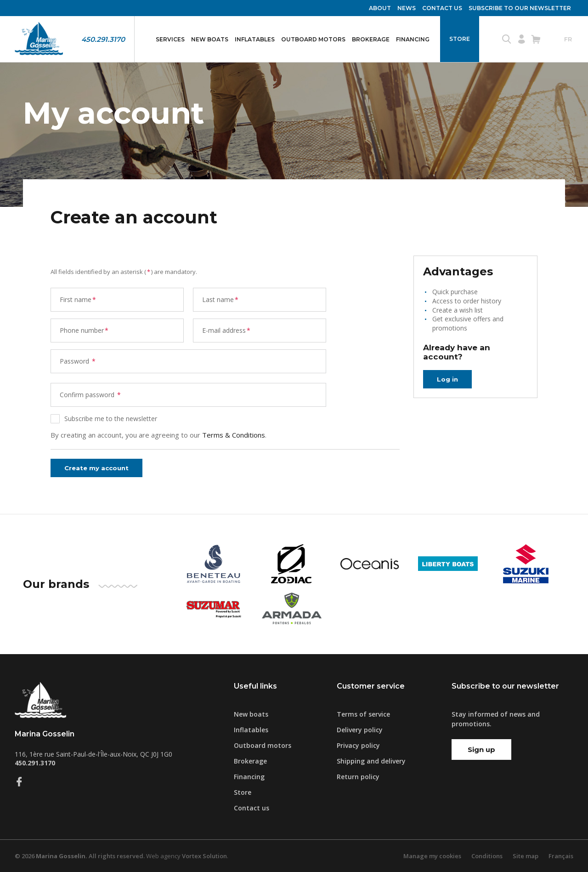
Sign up (481, 749)
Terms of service (363, 714)
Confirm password (91, 395)
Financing (413, 39)
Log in (448, 379)
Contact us (442, 8)
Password (78, 361)
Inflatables (255, 39)
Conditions (487, 856)
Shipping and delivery (371, 761)
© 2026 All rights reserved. (80, 856)
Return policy (358, 777)
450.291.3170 (103, 39)
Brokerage (371, 39)
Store (460, 39)
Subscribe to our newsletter (520, 8)
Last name (221, 299)
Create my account (100, 468)
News (407, 8)
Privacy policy (358, 745)
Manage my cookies (432, 856)
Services (170, 39)
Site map (526, 856)
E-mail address (227, 330)
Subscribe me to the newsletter (111, 419)
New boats (210, 39)
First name (78, 299)
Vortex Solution (204, 856)
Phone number (85, 330)
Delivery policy (360, 730)
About (380, 8)
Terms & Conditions (234, 435)
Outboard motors (313, 39)
